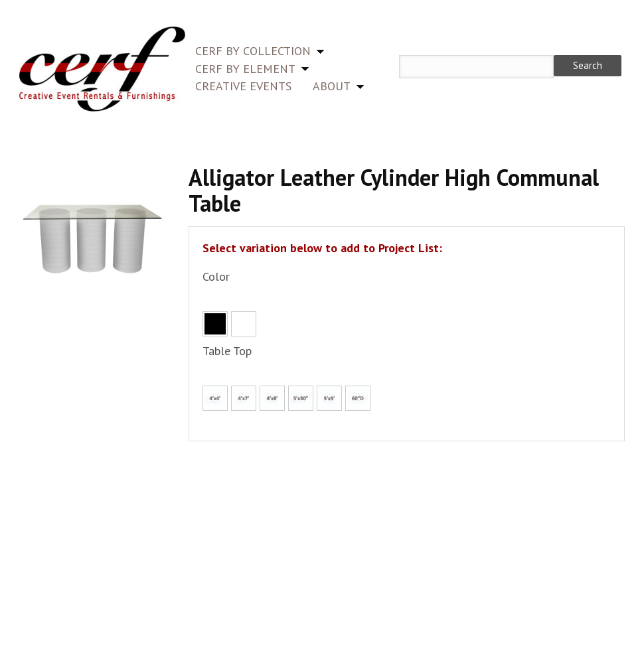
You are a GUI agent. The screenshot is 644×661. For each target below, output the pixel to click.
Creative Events (243, 86)
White (244, 324)
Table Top (227, 351)
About (332, 86)
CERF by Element (245, 69)
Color (216, 276)
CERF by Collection (253, 51)
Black (215, 324)
